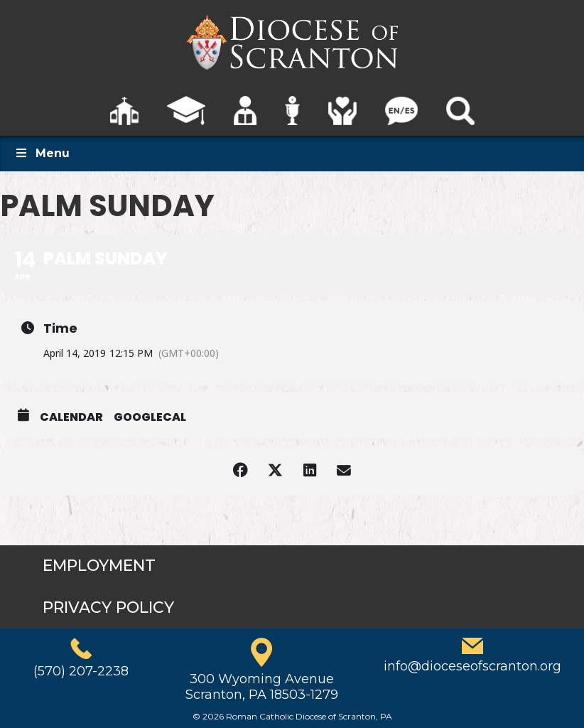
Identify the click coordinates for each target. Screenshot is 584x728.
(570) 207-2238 (81, 671)
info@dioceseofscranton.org (472, 666)
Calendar (71, 417)
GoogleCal (150, 417)
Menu (42, 153)
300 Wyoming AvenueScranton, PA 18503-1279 (262, 687)
